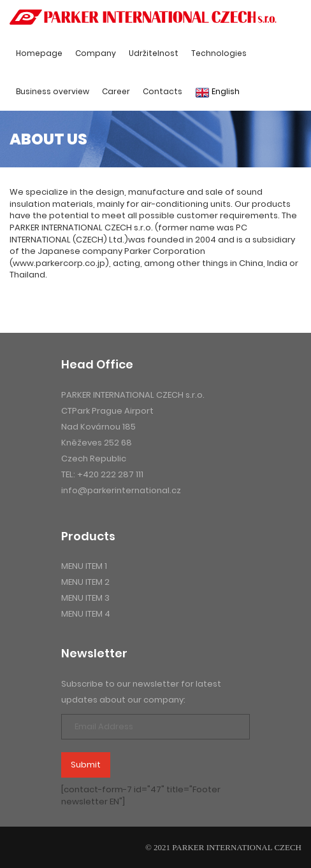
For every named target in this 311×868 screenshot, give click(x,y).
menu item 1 (84, 566)
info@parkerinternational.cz (121, 490)
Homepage (39, 53)
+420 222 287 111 (110, 474)
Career (116, 91)
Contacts (163, 91)
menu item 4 (86, 614)
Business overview (53, 91)
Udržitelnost (154, 53)
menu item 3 (85, 598)
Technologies (219, 53)
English (217, 92)
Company (96, 53)
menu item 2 (85, 582)
